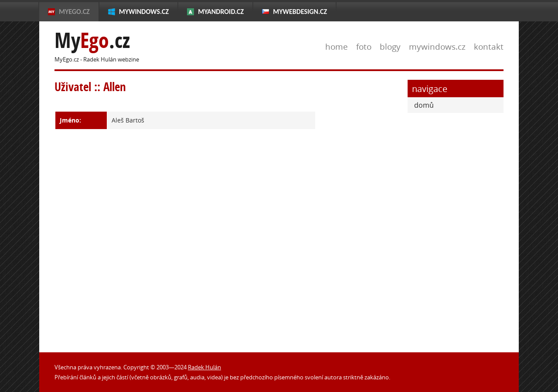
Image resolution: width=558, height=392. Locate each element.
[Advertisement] (362, 211)
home (337, 46)
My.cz (92, 40)
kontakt (489, 46)
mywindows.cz (437, 46)
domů (424, 105)
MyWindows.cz (144, 12)
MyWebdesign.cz (300, 12)
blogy (390, 46)
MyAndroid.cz (221, 12)
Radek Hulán (204, 367)
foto (364, 46)
